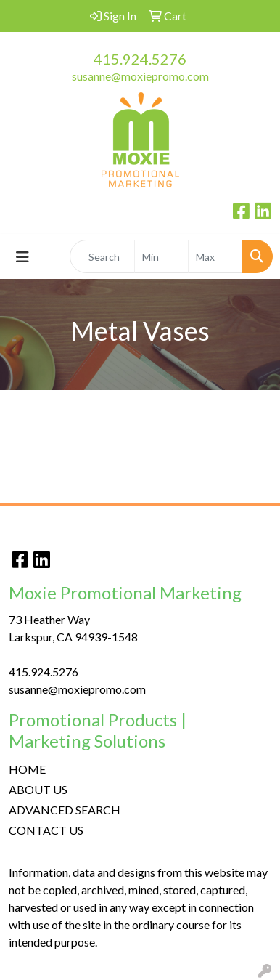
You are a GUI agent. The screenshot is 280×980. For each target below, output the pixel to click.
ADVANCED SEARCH (65, 810)
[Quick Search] (102, 256)
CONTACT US (46, 830)
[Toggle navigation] (22, 257)
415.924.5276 (140, 59)
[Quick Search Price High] (215, 256)
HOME (27, 769)
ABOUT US (38, 789)
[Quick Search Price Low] (161, 256)
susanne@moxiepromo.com (140, 76)
